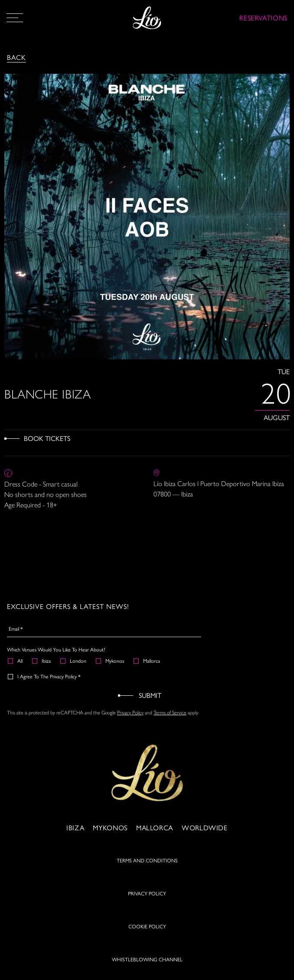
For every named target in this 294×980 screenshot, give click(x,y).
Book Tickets (47, 438)
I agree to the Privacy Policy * (45, 676)
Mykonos (110, 661)
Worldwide (205, 832)
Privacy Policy (130, 713)
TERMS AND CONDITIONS (147, 865)
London (74, 661)
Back (16, 57)
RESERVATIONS (263, 18)
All (16, 661)
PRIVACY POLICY (147, 898)
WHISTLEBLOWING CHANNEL (147, 964)
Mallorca (147, 661)
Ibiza (42, 661)
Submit (150, 695)
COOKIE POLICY (147, 931)
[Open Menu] (15, 18)
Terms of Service (170, 713)
